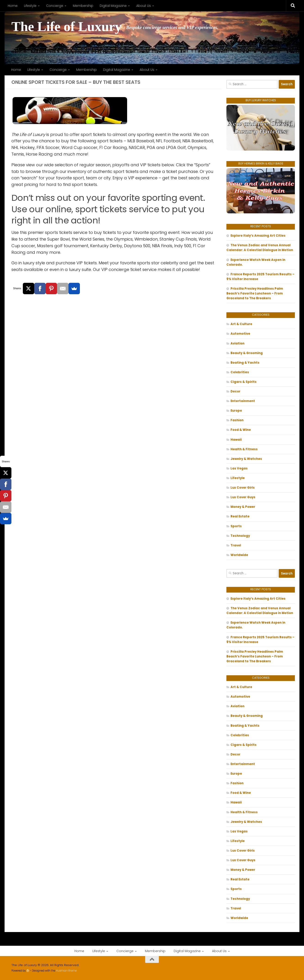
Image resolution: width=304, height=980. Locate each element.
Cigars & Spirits (244, 382)
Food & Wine (241, 430)
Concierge (55, 6)
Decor (235, 391)
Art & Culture (241, 324)
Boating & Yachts (245, 363)
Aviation (237, 343)
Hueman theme (66, 971)
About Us (144, 6)
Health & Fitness (244, 449)
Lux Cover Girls (243, 488)
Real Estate (240, 516)
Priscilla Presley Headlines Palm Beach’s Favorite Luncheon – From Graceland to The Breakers (255, 293)
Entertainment (243, 401)
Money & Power (243, 507)
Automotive (240, 334)
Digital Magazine (113, 6)
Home (13, 6)
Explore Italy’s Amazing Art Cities (258, 236)
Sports (236, 526)
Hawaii (236, 440)
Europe (236, 411)
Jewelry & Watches (246, 459)
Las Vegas (239, 468)
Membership (83, 6)
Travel (236, 545)
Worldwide (239, 555)
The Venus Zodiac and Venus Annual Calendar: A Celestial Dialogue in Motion (260, 248)
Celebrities (240, 372)
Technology (240, 536)
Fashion (237, 420)
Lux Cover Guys (243, 497)
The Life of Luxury (67, 27)
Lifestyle (30, 6)
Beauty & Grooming (247, 353)
